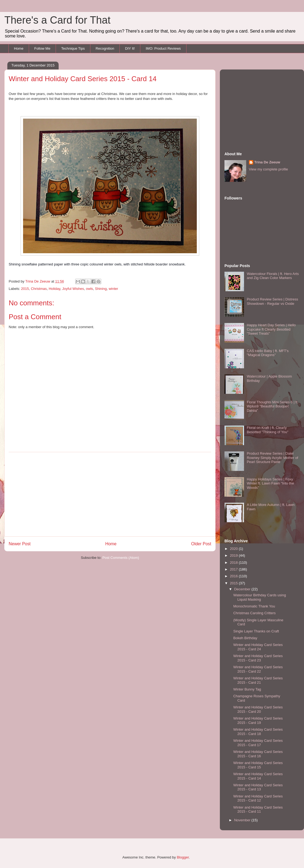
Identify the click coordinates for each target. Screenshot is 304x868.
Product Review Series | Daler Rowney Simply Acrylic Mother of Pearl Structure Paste (272, 458)
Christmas (39, 289)
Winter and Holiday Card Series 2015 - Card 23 (258, 658)
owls (90, 289)
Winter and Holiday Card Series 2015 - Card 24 (258, 647)
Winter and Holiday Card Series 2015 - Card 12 (258, 798)
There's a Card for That (57, 20)
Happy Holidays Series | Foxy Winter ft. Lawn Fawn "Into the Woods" (270, 483)
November (243, 820)
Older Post (201, 544)
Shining (101, 289)
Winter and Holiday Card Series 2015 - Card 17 (258, 743)
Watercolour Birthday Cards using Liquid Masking (259, 597)
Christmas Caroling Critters (254, 613)
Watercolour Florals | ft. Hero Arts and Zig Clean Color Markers (273, 276)
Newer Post (20, 544)
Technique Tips (73, 48)
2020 (234, 549)
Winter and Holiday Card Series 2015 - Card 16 (258, 754)
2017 (234, 569)
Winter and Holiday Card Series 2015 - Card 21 (258, 680)
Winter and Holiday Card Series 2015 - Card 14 (258, 776)
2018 (234, 563)
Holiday (54, 289)
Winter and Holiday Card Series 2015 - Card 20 (258, 709)
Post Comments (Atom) (121, 558)
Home (19, 48)
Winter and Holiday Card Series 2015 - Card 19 (258, 720)
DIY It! (130, 48)
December (243, 589)
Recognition (105, 48)
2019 (234, 555)
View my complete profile (268, 169)
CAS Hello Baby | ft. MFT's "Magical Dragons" (268, 353)
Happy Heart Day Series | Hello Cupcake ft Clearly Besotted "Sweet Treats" (271, 329)
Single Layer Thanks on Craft (256, 631)
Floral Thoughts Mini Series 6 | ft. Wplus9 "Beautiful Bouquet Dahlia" (273, 406)
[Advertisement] (110, 494)
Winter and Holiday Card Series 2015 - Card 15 (258, 765)
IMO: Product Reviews (163, 48)
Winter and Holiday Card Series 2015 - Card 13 (258, 787)
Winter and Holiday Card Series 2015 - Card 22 (258, 669)
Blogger (183, 857)
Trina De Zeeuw (267, 162)
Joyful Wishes (73, 289)
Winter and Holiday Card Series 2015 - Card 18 (258, 732)
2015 (25, 289)
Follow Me (42, 48)
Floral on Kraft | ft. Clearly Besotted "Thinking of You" (267, 430)
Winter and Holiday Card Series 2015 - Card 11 (258, 810)
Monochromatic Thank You (254, 606)
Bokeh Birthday (245, 638)
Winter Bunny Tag (247, 689)
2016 (234, 576)
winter (113, 289)
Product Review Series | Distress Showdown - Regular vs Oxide (272, 301)
